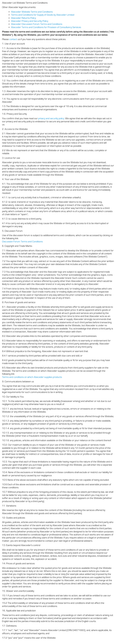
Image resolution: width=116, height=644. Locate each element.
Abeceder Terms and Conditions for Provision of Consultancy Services (46, 27)
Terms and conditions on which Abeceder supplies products (32, 377)
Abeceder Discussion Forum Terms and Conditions (37, 24)
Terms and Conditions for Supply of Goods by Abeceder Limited (43, 15)
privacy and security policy (51, 119)
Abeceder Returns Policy (24, 18)
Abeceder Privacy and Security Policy (30, 21)
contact (13, 39)
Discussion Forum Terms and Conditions (22, 242)
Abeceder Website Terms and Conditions (32, 12)
